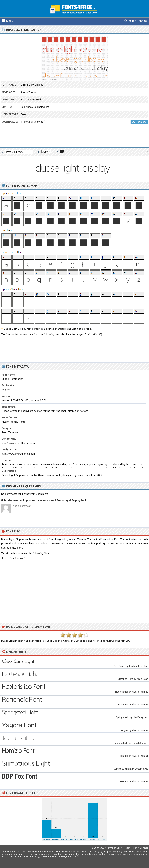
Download (139, 122)
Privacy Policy (130, 848)
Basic (24, 100)
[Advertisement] (74, 137)
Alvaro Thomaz (29, 92)
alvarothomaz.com (12, 548)
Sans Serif (35, 100)
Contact (144, 848)
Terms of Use (113, 848)
